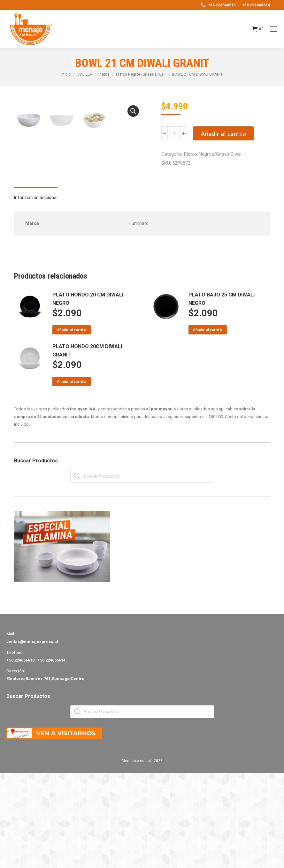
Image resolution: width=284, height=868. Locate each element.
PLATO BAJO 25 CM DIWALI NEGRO (222, 394)
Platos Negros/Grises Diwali (213, 154)
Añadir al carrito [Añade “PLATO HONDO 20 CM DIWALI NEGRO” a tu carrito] (72, 425)
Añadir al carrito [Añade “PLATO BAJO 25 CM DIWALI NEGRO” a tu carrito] (208, 425)
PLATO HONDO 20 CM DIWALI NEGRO (88, 394)
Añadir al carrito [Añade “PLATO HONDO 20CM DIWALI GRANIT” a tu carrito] (72, 476)
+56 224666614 (256, 5)
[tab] (36, 289)
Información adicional (36, 292)
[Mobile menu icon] (274, 29)
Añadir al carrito (223, 134)
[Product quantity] (174, 133)
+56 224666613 (218, 5)
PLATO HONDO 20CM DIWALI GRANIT (87, 445)
